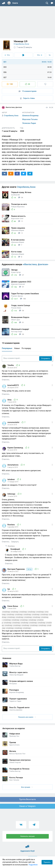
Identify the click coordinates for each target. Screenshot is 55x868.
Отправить (46, 358)
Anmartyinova (13, 465)
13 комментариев (27, 91)
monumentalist (14, 422)
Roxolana (11, 525)
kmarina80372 (13, 385)
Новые (17, 348)
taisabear (11, 479)
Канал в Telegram (27, 806)
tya (9, 589)
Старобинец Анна (21, 44)
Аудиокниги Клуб (27, 845)
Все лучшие (27, 787)
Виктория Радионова (20, 569)
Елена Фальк (13, 606)
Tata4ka (11, 365)
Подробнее (33, 865)
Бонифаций (15, 549)
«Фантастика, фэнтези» (36, 264)
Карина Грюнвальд (15, 448)
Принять (47, 862)
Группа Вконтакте (27, 799)
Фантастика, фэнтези (12, 107)
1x (50, 55)
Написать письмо (27, 836)
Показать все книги (27, 717)
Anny (10, 400)
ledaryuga (12, 494)
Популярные (7, 348)
